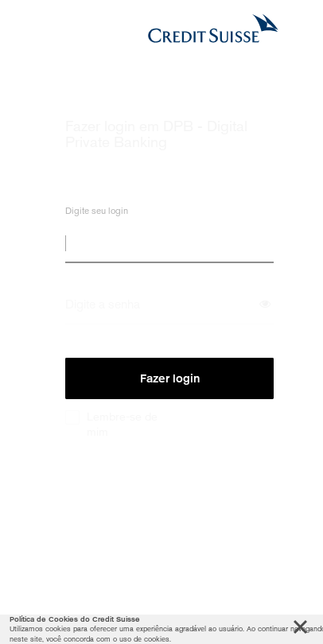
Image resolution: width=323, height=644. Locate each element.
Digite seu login (97, 213)
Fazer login (170, 378)
